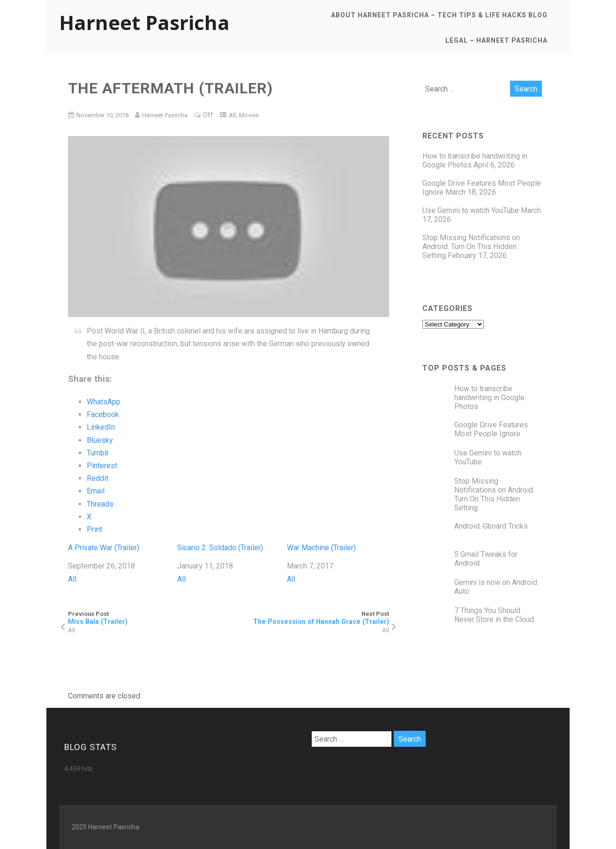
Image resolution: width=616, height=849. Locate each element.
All (232, 115)
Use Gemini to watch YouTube (471, 210)
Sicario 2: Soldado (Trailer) (220, 548)
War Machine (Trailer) (321, 548)
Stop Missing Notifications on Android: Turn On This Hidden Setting (471, 246)
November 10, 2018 (102, 115)
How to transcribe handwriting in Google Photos (489, 398)
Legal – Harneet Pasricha (496, 40)
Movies (249, 115)
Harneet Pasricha (144, 22)
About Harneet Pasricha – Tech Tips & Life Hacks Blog (439, 15)
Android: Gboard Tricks (491, 526)
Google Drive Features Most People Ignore (491, 429)
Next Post (309, 618)
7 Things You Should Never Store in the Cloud (494, 615)
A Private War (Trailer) (104, 548)
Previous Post (148, 618)
